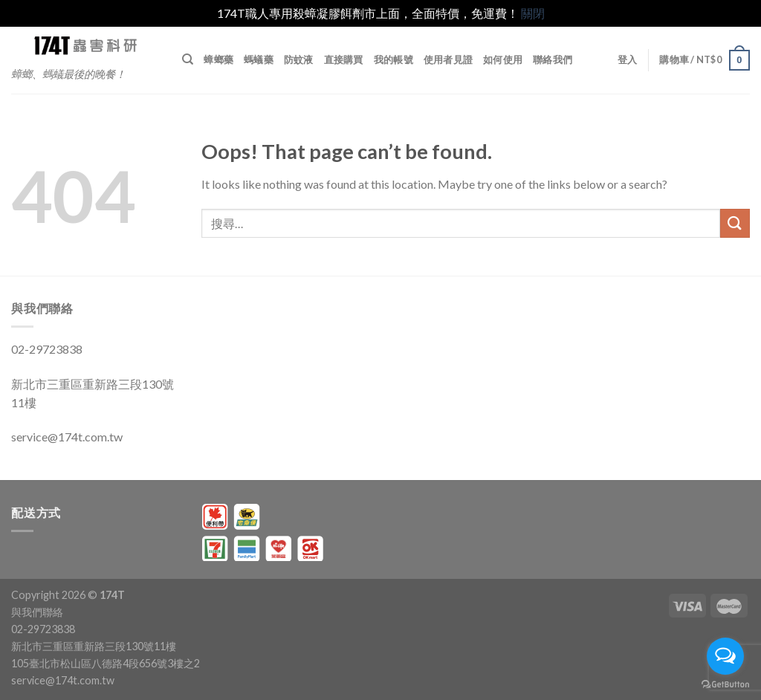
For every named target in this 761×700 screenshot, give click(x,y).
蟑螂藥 (218, 59)
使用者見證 (448, 59)
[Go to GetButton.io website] (725, 685)
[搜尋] (188, 59)
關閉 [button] (533, 13)
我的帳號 (394, 59)
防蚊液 (299, 59)
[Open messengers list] (725, 656)
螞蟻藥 (259, 59)
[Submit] (735, 223)
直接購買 (344, 59)
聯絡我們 (553, 59)
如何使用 (503, 59)
